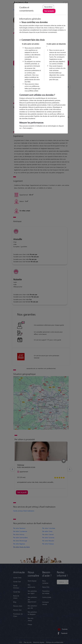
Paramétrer (48, 7)
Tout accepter (49, 11)
